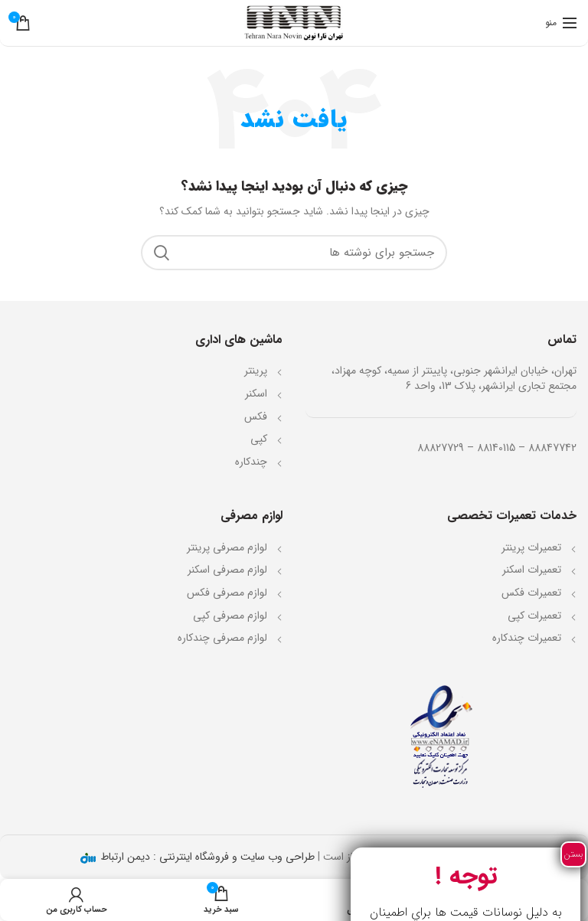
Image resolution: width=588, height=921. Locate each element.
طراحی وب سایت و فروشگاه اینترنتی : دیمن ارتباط (206, 857)
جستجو (162, 253)
